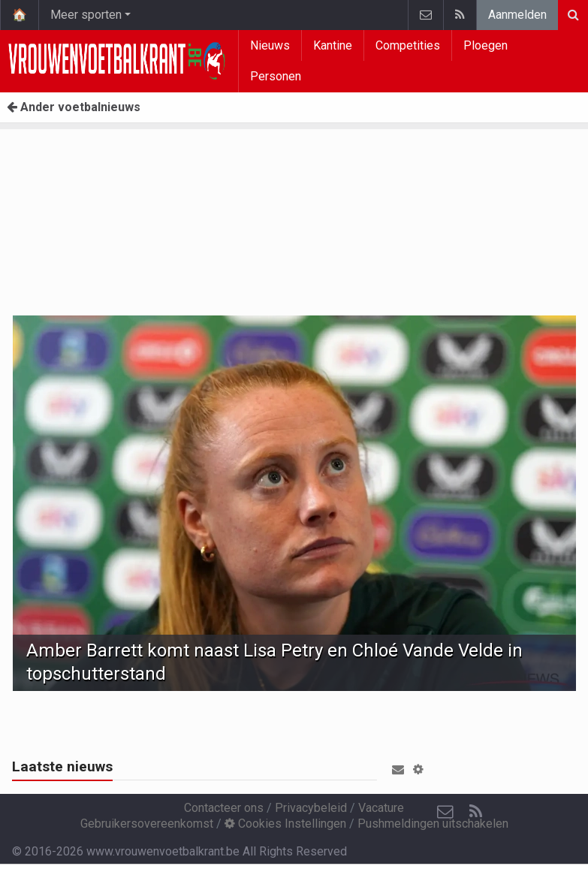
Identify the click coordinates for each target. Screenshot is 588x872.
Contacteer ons (224, 808)
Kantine (333, 45)
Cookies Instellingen (285, 824)
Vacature (381, 808)
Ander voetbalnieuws (74, 107)
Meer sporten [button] (86, 15)
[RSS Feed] (475, 812)
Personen (276, 76)
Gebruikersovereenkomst (147, 824)
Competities (408, 45)
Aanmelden (517, 15)
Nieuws (270, 45)
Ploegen (485, 45)
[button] (418, 769)
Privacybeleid (311, 808)
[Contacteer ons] (445, 812)
